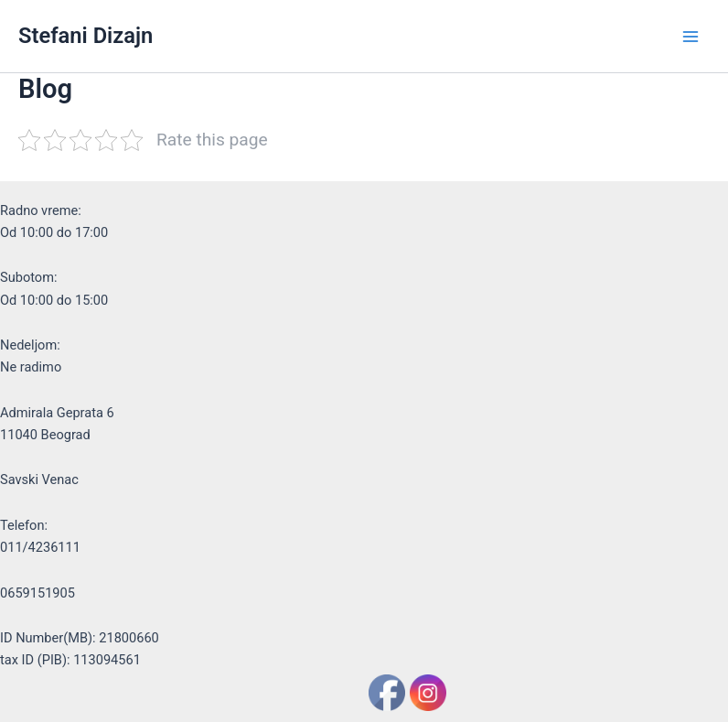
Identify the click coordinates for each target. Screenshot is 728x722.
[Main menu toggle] (691, 37)
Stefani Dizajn (86, 36)
